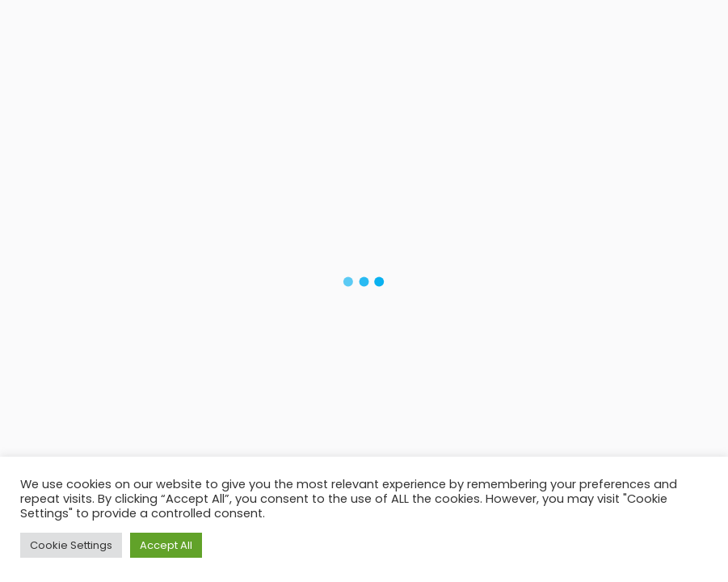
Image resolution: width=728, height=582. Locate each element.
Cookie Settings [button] (71, 545)
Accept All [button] (166, 545)
